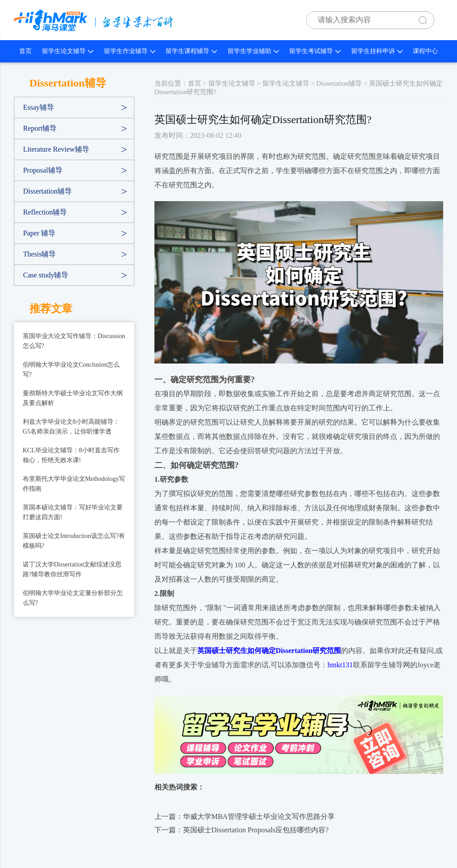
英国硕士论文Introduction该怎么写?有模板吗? (74, 541)
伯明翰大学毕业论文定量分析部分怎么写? (73, 598)
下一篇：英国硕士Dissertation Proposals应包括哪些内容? (242, 830)
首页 (25, 51)
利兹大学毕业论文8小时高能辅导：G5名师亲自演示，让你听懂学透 (71, 427)
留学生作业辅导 (130, 51)
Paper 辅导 (39, 233)
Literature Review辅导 (56, 149)
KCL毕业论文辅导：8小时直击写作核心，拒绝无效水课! (71, 455)
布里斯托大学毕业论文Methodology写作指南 (74, 484)
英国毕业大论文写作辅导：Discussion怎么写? (74, 341)
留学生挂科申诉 (377, 51)
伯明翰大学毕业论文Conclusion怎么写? (71, 370)
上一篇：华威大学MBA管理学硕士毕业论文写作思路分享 (245, 816)
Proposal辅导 (43, 170)
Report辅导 (40, 128)
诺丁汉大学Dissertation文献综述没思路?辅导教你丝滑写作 (72, 569)
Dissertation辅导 (48, 191)
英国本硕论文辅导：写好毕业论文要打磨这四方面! (73, 512)
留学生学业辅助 (253, 51)
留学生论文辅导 (68, 51)
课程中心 (425, 51)
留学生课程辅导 (191, 51)
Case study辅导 (46, 275)
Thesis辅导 (40, 254)
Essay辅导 (39, 107)
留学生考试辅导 (315, 51)
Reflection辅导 (45, 212)
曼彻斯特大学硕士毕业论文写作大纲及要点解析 (73, 398)
